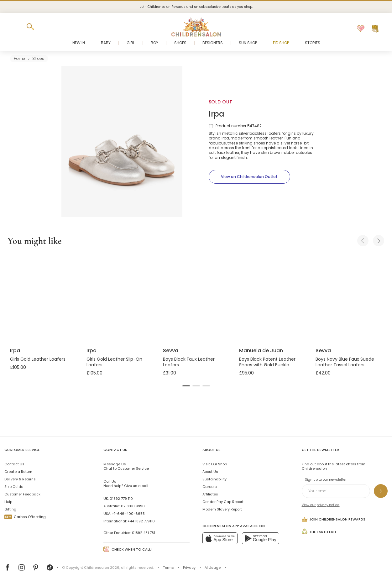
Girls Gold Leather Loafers (38, 359)
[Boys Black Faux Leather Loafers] (196, 298)
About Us (210, 472)
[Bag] (375, 29)
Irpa (217, 114)
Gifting (10, 509)
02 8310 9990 (133, 506)
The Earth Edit (319, 531)
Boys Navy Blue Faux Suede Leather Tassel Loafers (345, 362)
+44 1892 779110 (141, 521)
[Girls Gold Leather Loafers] (43, 298)
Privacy (189, 568)
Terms (168, 568)
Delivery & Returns (20, 479)
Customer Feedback (22, 494)
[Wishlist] (361, 29)
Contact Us (14, 464)
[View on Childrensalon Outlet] (249, 177)
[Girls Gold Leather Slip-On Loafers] (120, 298)
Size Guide (14, 487)
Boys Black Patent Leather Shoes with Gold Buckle (267, 362)
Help (8, 502)
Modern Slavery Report (222, 509)
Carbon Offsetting (25, 517)
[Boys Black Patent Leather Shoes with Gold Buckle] (272, 298)
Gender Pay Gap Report (223, 502)
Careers (210, 487)
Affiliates (210, 494)
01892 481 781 (144, 533)
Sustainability (214, 479)
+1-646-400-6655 (128, 514)
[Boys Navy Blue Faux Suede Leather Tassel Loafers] (349, 298)
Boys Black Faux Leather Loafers (189, 362)
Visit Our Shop (215, 464)
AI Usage (213, 568)
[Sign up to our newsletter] (381, 491)
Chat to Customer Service (126, 466)
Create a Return (18, 472)
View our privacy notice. (321, 505)
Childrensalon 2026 (102, 568)
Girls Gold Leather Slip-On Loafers (114, 362)
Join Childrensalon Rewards (334, 519)
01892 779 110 (121, 499)
